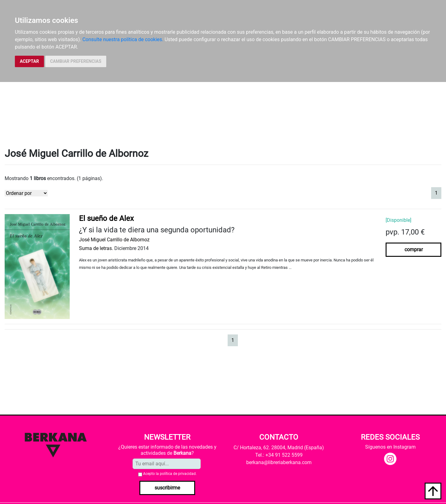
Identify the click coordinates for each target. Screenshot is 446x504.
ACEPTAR (29, 61)
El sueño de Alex (106, 218)
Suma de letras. (96, 248)
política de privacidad (178, 474)
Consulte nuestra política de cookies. (123, 39)
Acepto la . (170, 474)
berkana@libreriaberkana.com (279, 462)
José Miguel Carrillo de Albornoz (114, 240)
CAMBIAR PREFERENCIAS (76, 61)
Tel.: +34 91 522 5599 (279, 455)
